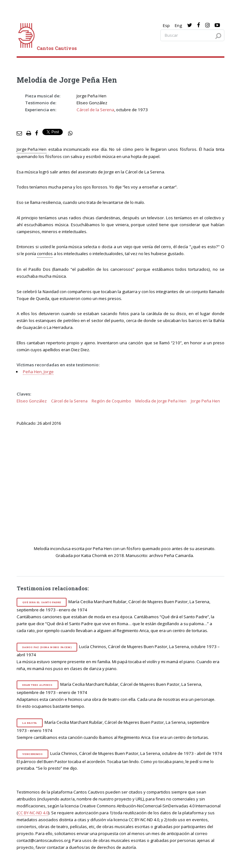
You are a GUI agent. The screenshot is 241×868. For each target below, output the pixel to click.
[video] (125, 489)
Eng (178, 25)
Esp (166, 25)
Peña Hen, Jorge (38, 372)
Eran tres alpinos (37, 685)
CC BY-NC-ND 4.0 (33, 813)
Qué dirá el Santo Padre (42, 602)
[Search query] (192, 35)
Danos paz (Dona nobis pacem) (47, 647)
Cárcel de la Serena (95, 110)
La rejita (29, 723)
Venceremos (32, 754)
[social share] (70, 134)
